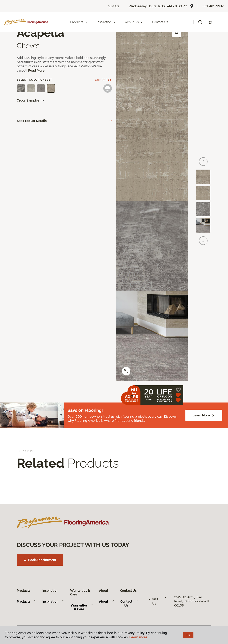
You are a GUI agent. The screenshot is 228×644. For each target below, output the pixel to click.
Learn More (204, 415)
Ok (188, 635)
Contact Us (160, 22)
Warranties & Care (82, 607)
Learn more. (139, 637)
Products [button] (79, 22)
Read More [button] (36, 70)
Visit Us (114, 6)
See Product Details (32, 121)
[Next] (203, 241)
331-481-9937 (213, 6)
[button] (200, 22)
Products (27, 601)
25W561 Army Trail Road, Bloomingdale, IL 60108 (192, 601)
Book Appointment (40, 560)
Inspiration (53, 601)
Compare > (103, 80)
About (107, 601)
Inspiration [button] (106, 22)
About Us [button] (134, 22)
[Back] (203, 162)
